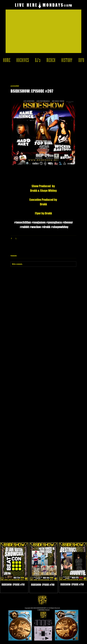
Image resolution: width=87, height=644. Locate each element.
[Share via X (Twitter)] (16, 238)
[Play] (47, 638)
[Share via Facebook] (11, 238)
